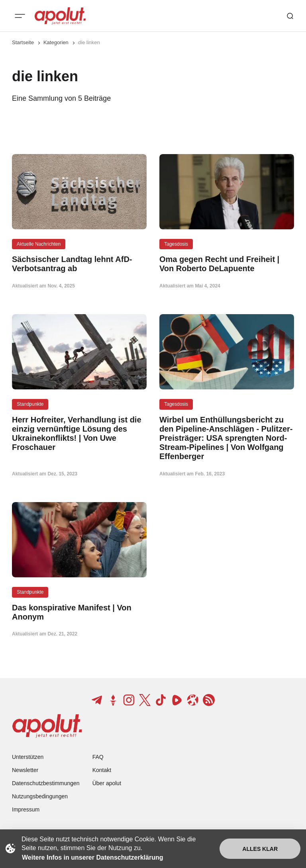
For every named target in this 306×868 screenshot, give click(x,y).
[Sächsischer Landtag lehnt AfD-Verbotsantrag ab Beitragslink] (79, 264)
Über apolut (107, 783)
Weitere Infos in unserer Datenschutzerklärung (92, 857)
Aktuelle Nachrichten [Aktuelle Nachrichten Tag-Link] (39, 244)
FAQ (98, 757)
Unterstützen (28, 757)
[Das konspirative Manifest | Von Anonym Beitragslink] (79, 612)
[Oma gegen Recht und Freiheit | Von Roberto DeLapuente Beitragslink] (227, 264)
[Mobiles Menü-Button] (20, 16)
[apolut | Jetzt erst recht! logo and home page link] (60, 16)
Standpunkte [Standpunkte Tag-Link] (30, 404)
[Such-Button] (290, 16)
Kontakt (102, 770)
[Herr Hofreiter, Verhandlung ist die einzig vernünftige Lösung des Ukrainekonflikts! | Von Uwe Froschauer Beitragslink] (79, 434)
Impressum (26, 809)
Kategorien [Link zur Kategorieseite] (56, 42)
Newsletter (25, 770)
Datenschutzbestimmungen (46, 783)
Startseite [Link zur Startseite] (23, 42)
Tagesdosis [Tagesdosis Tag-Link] (176, 244)
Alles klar (260, 849)
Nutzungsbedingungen (40, 796)
